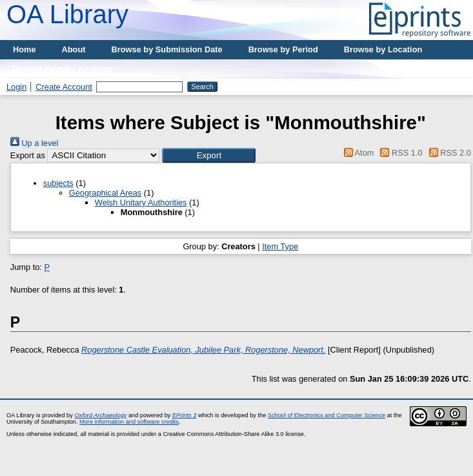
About (74, 49)
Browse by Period (283, 49)
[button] (209, 155)
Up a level (34, 143)
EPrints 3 (184, 415)
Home (25, 49)
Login (16, 87)
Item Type (280, 246)
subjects (58, 183)
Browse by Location (383, 49)
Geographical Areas (105, 193)
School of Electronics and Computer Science (327, 415)
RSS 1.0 (399, 153)
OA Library (67, 14)
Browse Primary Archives (63, 69)
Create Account (64, 87)
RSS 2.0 (448, 153)
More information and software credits (129, 422)
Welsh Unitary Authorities (141, 202)
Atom (357, 153)
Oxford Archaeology (100, 415)
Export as (28, 155)
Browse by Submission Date (167, 49)
